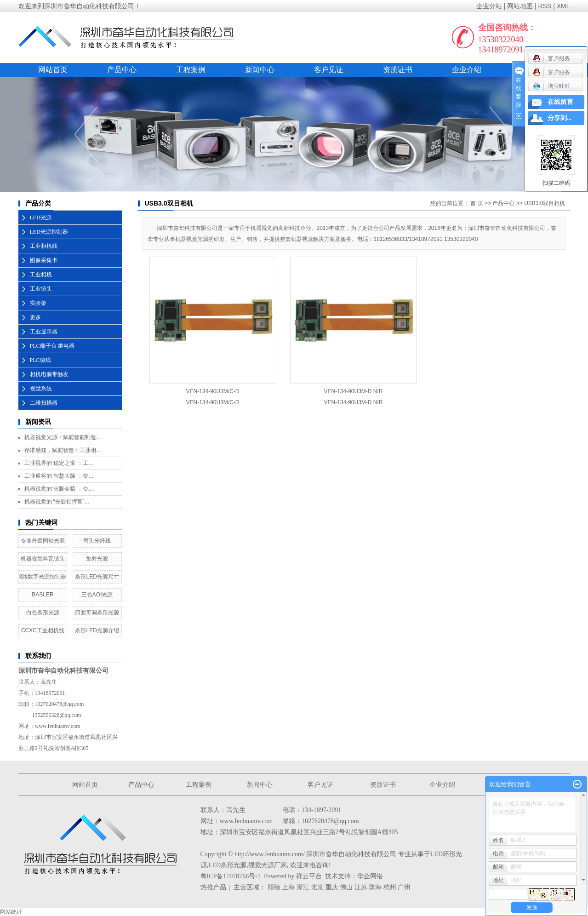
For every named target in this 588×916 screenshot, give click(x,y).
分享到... (560, 118)
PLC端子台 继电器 (52, 346)
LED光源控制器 (49, 232)
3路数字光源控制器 (43, 577)
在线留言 (560, 102)
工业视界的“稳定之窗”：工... (59, 463)
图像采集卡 (44, 260)
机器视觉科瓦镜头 (43, 559)
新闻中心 (260, 70)
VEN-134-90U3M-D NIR (353, 391)
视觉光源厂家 (268, 865)
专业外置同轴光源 (43, 541)
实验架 (38, 303)
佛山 (346, 887)
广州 (404, 887)
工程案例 (191, 70)
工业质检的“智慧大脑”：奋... (59, 476)
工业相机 (41, 275)
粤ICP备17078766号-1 (231, 876)
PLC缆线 (40, 360)
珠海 (375, 887)
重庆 (332, 887)
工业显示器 (44, 332)
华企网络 (370, 876)
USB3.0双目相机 (545, 203)
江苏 (361, 887)
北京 (317, 887)
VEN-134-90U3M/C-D (212, 391)
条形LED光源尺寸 (97, 577)
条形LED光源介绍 (97, 630)
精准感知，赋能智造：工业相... (63, 450)
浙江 (303, 887)
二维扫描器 (44, 403)
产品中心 (122, 70)
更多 (35, 317)
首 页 (477, 203)
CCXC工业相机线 (43, 630)
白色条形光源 (43, 613)
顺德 (274, 887)
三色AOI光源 (97, 595)
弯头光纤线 (97, 541)
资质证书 (398, 70)
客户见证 (329, 70)
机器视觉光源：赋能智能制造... (63, 437)
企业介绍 (467, 70)
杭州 (390, 887)
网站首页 (53, 70)
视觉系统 (41, 389)
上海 (288, 887)
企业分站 (489, 6)
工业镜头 (41, 289)
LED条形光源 (227, 865)
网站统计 (11, 912)
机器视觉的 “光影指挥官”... (57, 502)
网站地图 (520, 6)
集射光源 (97, 559)
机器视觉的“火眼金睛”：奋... (59, 489)
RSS (545, 6)
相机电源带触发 (49, 374)
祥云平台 (309, 876)
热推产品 (213, 887)
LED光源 (41, 218)
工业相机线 (44, 246)
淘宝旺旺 (551, 86)
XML (563, 6)
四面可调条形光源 (97, 613)
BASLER (43, 595)
